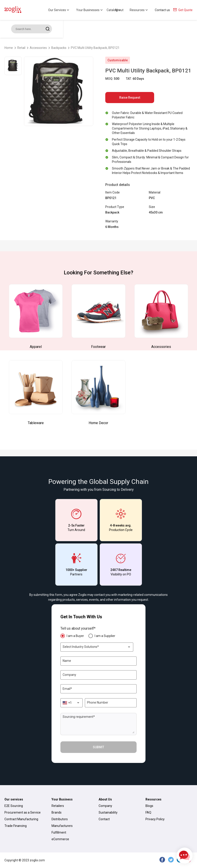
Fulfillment (59, 832)
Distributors (60, 819)
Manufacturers (62, 826)
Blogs (149, 806)
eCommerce (60, 839)
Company (105, 806)
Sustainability (108, 812)
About (119, 10)
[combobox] (97, 647)
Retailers (58, 806)
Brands (57, 812)
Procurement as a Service (23, 812)
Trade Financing (16, 826)
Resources (139, 10)
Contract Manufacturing (21, 819)
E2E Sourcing (14, 806)
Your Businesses (90, 10)
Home (9, 48)
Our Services (59, 10)
